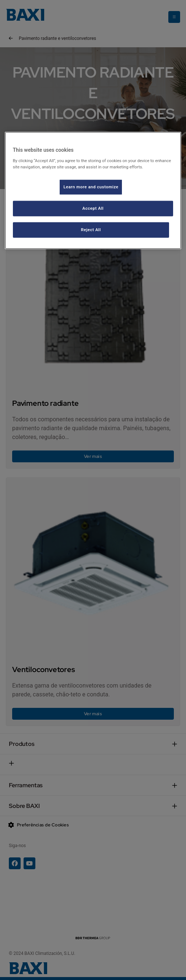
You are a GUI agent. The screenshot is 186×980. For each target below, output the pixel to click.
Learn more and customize (91, 187)
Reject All (91, 229)
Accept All (93, 208)
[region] (93, 190)
